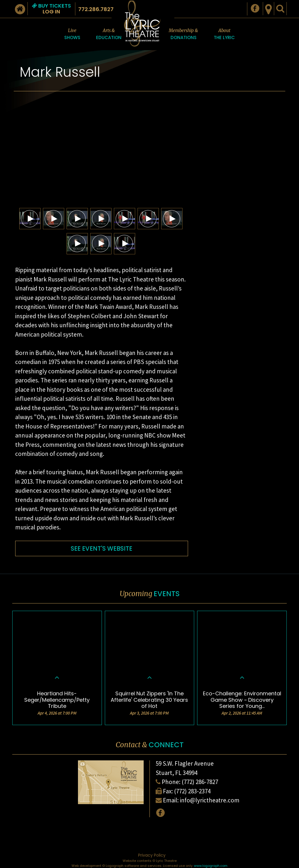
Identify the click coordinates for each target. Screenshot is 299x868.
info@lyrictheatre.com (210, 800)
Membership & (183, 34)
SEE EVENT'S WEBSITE (101, 548)
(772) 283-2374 (192, 791)
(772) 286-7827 (200, 782)
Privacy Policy (152, 855)
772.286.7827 (96, 9)
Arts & (109, 34)
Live (72, 34)
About (224, 34)
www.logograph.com (211, 866)
